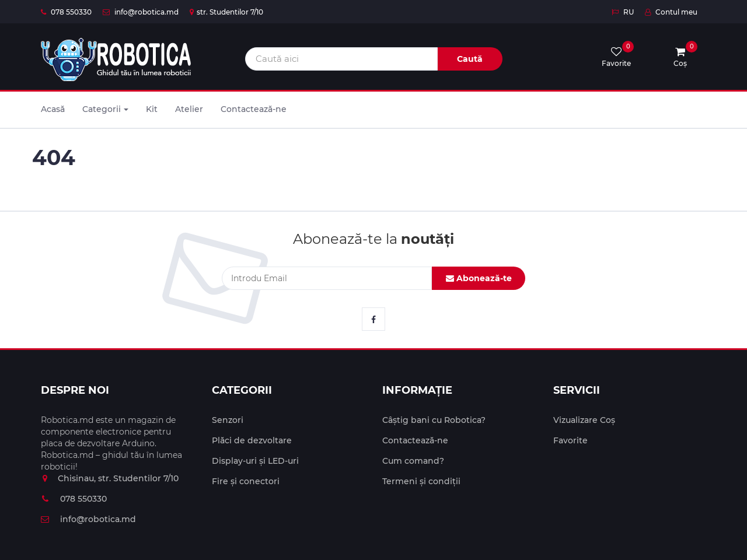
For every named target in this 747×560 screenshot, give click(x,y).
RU (623, 12)
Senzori (228, 420)
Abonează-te (479, 278)
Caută (470, 59)
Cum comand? (413, 461)
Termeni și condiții (421, 481)
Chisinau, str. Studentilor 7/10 (110, 478)
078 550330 (66, 12)
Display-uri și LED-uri (255, 461)
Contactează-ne (254, 109)
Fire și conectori (246, 481)
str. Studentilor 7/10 (226, 12)
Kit (152, 109)
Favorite (570, 440)
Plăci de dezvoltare (252, 440)
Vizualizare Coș (584, 420)
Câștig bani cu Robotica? (434, 420)
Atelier (189, 109)
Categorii (105, 109)
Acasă (53, 109)
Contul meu (671, 12)
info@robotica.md (141, 12)
